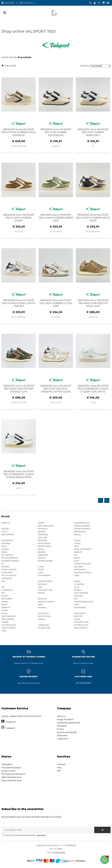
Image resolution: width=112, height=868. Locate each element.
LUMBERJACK (7, 590)
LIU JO (77, 587)
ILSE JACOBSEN (44, 575)
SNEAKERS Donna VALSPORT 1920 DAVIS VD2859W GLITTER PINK (56, 317)
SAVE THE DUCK (44, 616)
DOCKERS (42, 552)
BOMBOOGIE (43, 535)
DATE (76, 546)
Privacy (60, 729)
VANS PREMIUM (81, 628)
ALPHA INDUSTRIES (46, 526)
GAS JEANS (79, 567)
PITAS (76, 605)
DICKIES (41, 549)
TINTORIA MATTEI (81, 625)
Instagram (10, 728)
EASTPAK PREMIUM (10, 558)
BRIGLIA (77, 535)
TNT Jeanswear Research (13, 774)
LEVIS (40, 587)
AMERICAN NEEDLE (82, 526)
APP (59, 771)
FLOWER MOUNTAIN (82, 564)
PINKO (40, 605)
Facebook (11, 722)
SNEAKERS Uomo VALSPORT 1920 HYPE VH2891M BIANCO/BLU (93, 132)
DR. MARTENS (7, 555)
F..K (3, 564)
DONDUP (78, 552)
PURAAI (5, 610)
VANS (4, 631)
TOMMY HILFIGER (8, 628)
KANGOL (78, 581)
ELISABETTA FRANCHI (10, 561)
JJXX (3, 581)
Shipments (62, 735)
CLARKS (77, 540)
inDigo (77, 575)
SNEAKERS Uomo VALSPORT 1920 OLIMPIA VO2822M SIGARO (19, 231)
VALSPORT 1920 (44, 628)
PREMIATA (6, 607)
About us (61, 716)
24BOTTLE (6, 523)
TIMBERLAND (43, 625)
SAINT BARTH (80, 613)
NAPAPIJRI (78, 596)
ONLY (76, 599)
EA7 (76, 555)
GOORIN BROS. (80, 570)
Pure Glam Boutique (11, 768)
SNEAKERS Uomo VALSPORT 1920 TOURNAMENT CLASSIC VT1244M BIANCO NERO (19, 487)
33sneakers (7, 764)
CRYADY (77, 543)
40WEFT (41, 523)
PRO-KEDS (42, 607)
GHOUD (41, 570)
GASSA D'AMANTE (9, 570)
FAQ (59, 768)
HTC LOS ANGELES (9, 575)
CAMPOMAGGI (7, 540)
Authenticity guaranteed (69, 723)
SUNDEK (5, 622)
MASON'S (78, 590)
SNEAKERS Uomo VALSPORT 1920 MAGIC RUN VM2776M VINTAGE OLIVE (19, 402)
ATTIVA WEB (59, 852)
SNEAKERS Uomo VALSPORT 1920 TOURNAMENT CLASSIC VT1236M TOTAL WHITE (93, 402)
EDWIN (77, 558)
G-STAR (41, 567)
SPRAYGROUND (8, 619)
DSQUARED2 (43, 555)
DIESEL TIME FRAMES (83, 549)
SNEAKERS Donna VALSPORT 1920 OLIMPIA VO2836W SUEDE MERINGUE (19, 132)
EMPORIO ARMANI (45, 561)
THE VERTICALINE (9, 625)
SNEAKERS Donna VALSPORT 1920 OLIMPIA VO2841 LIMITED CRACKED (19, 317)
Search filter (9, 66)
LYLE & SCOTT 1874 (45, 590)
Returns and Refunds (67, 732)
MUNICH (5, 596)
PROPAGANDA (80, 607)
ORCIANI (5, 602)
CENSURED (42, 540)
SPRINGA (41, 619)
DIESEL (4, 552)
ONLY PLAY (42, 599)
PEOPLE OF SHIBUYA (46, 602)
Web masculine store (11, 777)
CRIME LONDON (44, 543)
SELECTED (78, 616)
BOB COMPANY (8, 535)
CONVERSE (6, 543)
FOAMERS (5, 567)
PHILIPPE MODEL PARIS (84, 602)
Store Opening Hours (12, 780)
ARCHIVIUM (43, 529)
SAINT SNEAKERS (9, 616)
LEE (3, 587)
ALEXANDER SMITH (82, 523)
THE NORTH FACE (81, 622)
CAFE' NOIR (42, 537)
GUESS (41, 572)
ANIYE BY (5, 529)
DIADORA (5, 549)
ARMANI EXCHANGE (82, 529)
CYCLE (4, 546)
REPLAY (5, 613)
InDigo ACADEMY (65, 719)
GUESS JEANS (7, 572)
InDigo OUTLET (9, 771)
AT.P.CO (5, 532)
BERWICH (42, 532)
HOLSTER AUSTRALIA (83, 572)
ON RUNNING (7, 599)
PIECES (4, 605)
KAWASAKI (42, 584)
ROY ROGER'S (43, 613)
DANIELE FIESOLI (44, 546)
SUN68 (77, 619)
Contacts (61, 764)
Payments (62, 726)
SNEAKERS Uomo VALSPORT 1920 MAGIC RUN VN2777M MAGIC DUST (93, 317)
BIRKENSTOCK (80, 532)
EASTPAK (42, 558)
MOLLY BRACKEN (81, 593)
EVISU (77, 561)
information (41, 835)
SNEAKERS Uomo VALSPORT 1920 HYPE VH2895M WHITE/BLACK (56, 132)
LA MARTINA (79, 584)
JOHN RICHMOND (45, 581)
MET (3, 593)
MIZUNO (41, 593)
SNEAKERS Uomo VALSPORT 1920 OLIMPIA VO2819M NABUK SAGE (56, 231)
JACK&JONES (7, 578)
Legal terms (63, 739)
